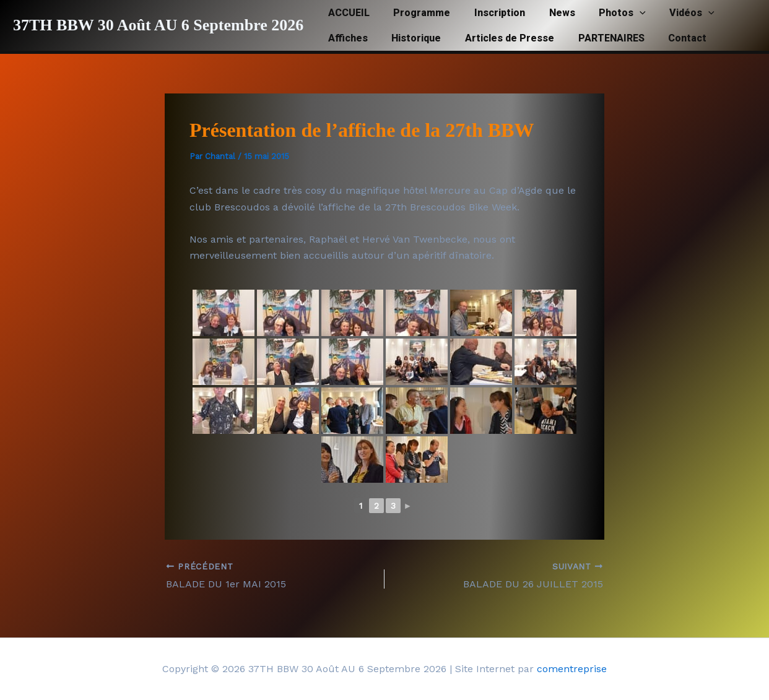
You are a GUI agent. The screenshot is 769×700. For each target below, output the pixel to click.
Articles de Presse (499, 38)
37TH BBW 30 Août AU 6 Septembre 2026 (158, 25)
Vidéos (670, 13)
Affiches (345, 38)
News (547, 13)
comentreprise (572, 669)
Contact (669, 38)
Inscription (489, 13)
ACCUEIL (346, 13)
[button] (621, 13)
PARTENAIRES (597, 38)
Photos (604, 13)
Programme (415, 13)
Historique (410, 38)
